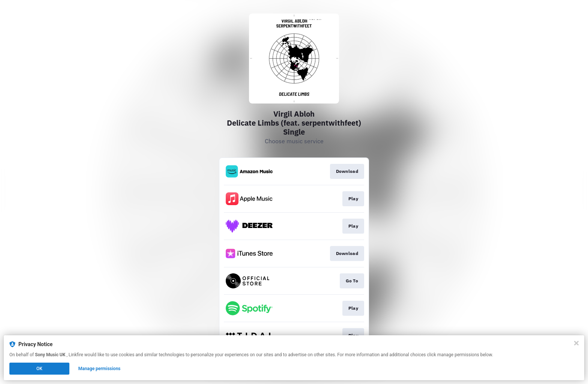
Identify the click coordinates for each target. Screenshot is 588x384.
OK (39, 369)
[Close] (576, 343)
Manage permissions (100, 369)
